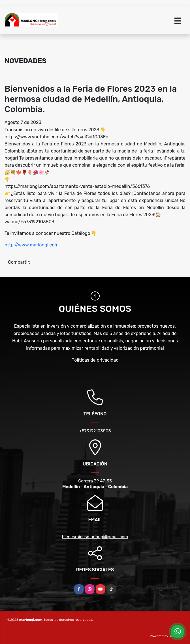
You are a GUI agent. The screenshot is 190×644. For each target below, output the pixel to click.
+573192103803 (95, 431)
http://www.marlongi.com (32, 245)
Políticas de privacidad (95, 360)
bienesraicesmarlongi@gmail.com (95, 537)
